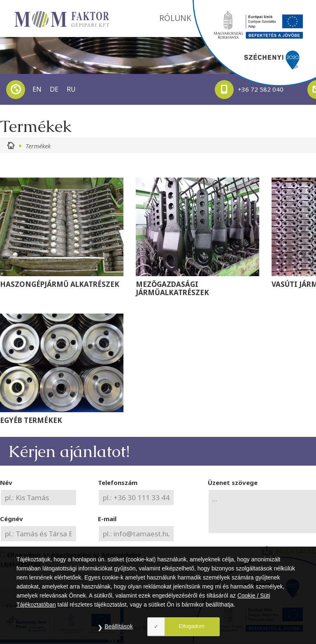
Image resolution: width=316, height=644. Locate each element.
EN (37, 89)
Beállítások (118, 626)
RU (71, 89)
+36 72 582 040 (249, 90)
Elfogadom (192, 626)
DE (54, 89)
